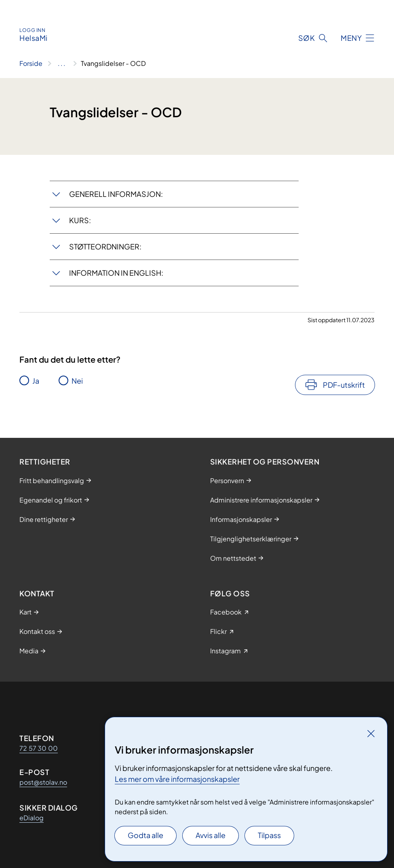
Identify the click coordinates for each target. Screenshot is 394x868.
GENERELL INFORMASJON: (116, 194)
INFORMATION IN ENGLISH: (116, 273)
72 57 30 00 (39, 748)
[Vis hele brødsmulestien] (62, 63)
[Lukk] (371, 733)
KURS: (80, 220)
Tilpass (269, 835)
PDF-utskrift (344, 385)
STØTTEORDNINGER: (105, 246)
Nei (77, 381)
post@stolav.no (43, 782)
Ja (36, 381)
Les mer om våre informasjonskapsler (177, 779)
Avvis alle (211, 835)
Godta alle (145, 835)
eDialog (32, 818)
